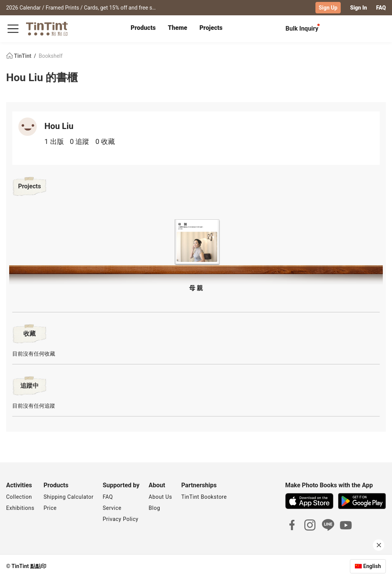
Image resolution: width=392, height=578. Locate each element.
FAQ (381, 8)
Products (143, 28)
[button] (196, 242)
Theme (178, 28)
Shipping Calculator (69, 497)
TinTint (19, 56)
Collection (19, 497)
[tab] (143, 29)
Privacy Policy (120, 519)
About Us (160, 497)
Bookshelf (51, 56)
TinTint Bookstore (204, 497)
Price (50, 508)
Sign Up (328, 8)
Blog (154, 508)
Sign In (358, 8)
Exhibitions (20, 508)
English (372, 566)
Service (112, 508)
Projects (211, 28)
